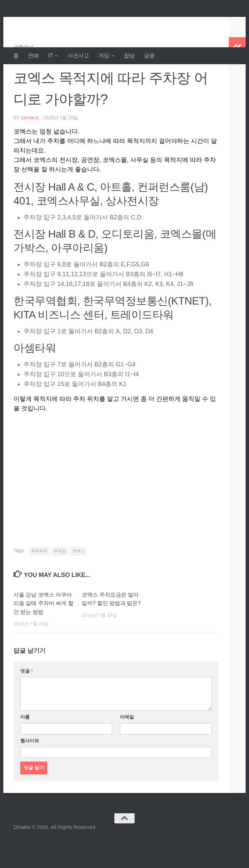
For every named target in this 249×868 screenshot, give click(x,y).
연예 (33, 56)
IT (51, 56)
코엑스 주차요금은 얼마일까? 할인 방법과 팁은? (112, 630)
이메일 (127, 744)
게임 (104, 56)
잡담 (129, 56)
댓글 (26, 698)
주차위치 (39, 578)
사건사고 (78, 56)
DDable (37, 23)
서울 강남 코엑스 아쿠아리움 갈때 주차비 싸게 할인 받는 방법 (42, 630)
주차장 (60, 578)
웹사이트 (30, 767)
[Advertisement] (116, 497)
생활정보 (24, 74)
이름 (25, 744)
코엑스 (78, 578)
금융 (149, 56)
